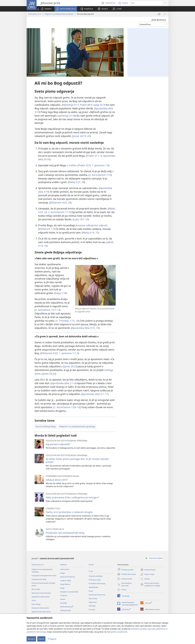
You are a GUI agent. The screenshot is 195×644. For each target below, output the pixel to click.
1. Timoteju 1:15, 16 (67, 321)
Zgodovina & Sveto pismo (41, 612)
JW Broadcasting (67, 607)
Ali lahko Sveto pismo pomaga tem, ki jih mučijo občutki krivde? (77, 460)
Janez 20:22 (49, 374)
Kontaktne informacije (97, 583)
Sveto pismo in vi (34, 14)
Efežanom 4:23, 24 (60, 203)
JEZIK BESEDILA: (159, 20)
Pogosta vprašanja (96, 576)
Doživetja (92, 606)
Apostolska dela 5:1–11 (95, 394)
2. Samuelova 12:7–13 (48, 310)
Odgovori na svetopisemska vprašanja (59, 14)
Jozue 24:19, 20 (82, 136)
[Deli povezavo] (159, 14)
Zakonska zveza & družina (41, 593)
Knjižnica (63, 565)
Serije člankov (65, 584)
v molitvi (72, 165)
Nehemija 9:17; (71, 105)
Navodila (63, 603)
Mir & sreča (36, 589)
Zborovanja (93, 598)
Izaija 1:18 (61, 293)
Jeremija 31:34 (67, 116)
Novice (91, 565)
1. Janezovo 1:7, (67, 353)
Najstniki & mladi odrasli (41, 597)
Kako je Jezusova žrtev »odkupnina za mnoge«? (72, 497)
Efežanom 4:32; (50, 353)
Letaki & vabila (66, 580)
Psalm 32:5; (85, 165)
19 (97, 328)
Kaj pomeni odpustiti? (58, 444)
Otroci (34, 600)
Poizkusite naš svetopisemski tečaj (65, 533)
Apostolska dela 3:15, (84, 328)
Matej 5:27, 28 (76, 182)
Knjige (62, 573)
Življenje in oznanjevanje (69, 592)
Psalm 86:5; (86, 105)
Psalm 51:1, (93, 156)
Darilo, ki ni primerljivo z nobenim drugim (69, 512)
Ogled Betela (93, 587)
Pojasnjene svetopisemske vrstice (44, 576)
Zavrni (41, 639)
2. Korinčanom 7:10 (100, 175)
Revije (62, 588)
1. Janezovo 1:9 (100, 165)
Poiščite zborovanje (126, 574)
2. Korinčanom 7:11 (59, 212)
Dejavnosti (93, 602)
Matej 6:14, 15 (90, 233)
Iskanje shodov (148, 570)
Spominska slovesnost (97, 595)
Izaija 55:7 (99, 105)
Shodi (91, 591)
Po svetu (92, 610)
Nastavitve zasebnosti (117, 632)
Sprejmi (31, 639)
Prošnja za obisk (95, 580)
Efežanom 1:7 (47, 229)
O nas (91, 571)
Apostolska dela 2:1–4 (64, 383)
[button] (66, 9)
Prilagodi (52, 639)
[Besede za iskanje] (147, 3)
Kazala (63, 599)
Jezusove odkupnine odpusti (91, 225)
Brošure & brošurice (68, 577)
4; (101, 156)
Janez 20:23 (71, 366)
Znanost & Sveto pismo (40, 608)
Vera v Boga (36, 604)
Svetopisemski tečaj (39, 579)
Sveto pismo (65, 569)
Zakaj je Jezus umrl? (57, 480)
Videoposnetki (66, 610)
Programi (64, 595)
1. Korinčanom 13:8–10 (67, 407)
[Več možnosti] (165, 14)
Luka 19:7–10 (81, 219)
